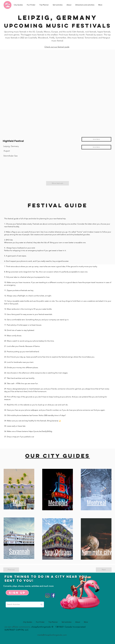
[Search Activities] (22, 604)
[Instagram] (47, 595)
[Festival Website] (96, 139)
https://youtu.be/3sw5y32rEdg (40, 431)
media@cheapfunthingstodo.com (52, 635)
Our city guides (58, 456)
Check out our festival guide (57, 47)
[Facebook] (53, 595)
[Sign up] (17, 593)
